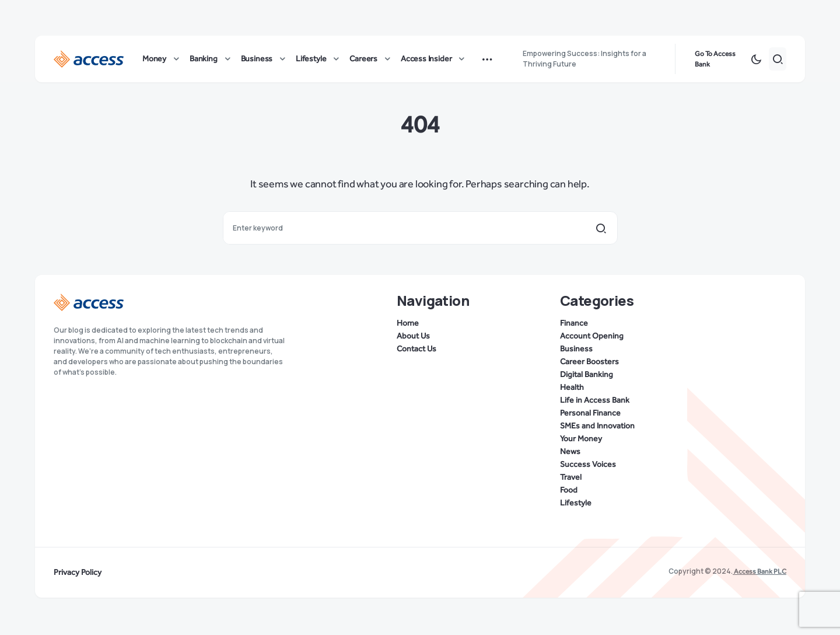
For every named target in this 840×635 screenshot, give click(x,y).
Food (569, 490)
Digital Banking (587, 375)
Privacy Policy (78, 573)
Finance (574, 323)
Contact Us (416, 349)
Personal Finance (590, 413)
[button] (756, 61)
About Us (413, 336)
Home (408, 323)
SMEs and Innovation (597, 426)
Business (576, 349)
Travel (571, 477)
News (570, 452)
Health (572, 388)
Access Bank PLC (759, 571)
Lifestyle (576, 503)
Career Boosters (589, 362)
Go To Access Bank (715, 61)
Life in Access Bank (595, 400)
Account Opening (592, 336)
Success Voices (588, 465)
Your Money (581, 439)
